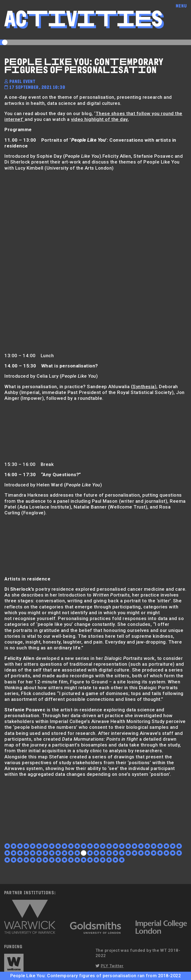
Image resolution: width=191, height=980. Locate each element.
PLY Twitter (112, 966)
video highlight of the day (99, 119)
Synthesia (144, 387)
